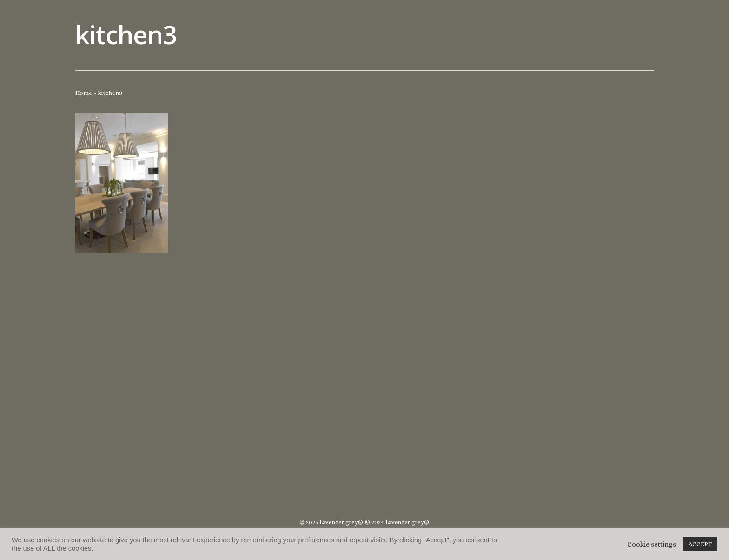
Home (84, 93)
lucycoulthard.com (364, 469)
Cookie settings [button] (652, 544)
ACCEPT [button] (700, 544)
